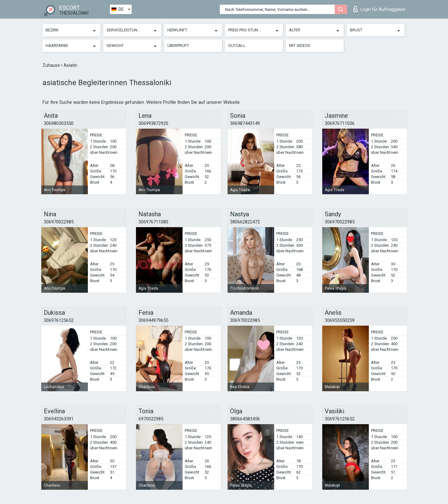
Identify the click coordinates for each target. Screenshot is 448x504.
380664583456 (245, 419)
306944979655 (153, 320)
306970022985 (59, 222)
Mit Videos (300, 46)
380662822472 (245, 222)
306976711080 (153, 222)
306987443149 (245, 123)
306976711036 (340, 123)
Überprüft (178, 46)
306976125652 (59, 320)
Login (380, 9)
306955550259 (340, 320)
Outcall (237, 46)
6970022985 (151, 419)
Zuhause (52, 65)
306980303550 (59, 123)
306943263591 (59, 419)
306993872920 (153, 123)
